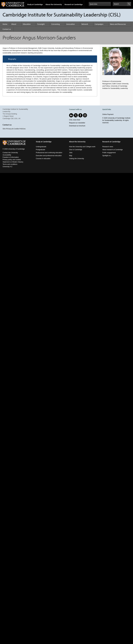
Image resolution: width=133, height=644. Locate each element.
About (14, 24)
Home (5, 24)
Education (27, 24)
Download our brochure (77, 126)
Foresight (41, 24)
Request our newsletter (77, 123)
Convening (56, 24)
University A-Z (7, 167)
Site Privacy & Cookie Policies (14, 129)
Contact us (7, 29)
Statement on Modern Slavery (13, 162)
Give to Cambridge (76, 150)
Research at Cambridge (74, 4)
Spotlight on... (107, 156)
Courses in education (43, 159)
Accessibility (7, 155)
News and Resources (118, 24)
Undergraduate (41, 147)
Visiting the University (77, 159)
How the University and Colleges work (82, 147)
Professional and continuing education (49, 153)
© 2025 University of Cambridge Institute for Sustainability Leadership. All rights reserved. (116, 120)
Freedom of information (11, 157)
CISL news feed (75, 120)
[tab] (50, 59)
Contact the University (10, 153)
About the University (54, 4)
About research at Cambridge (113, 150)
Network (85, 24)
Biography (12, 59)
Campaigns (99, 24)
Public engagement (109, 153)
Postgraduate (40, 150)
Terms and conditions (10, 164)
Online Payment (108, 114)
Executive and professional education (49, 156)
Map (71, 156)
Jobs (71, 153)
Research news (108, 147)
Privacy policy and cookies (12, 160)
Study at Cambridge (35, 4)
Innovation (71, 24)
